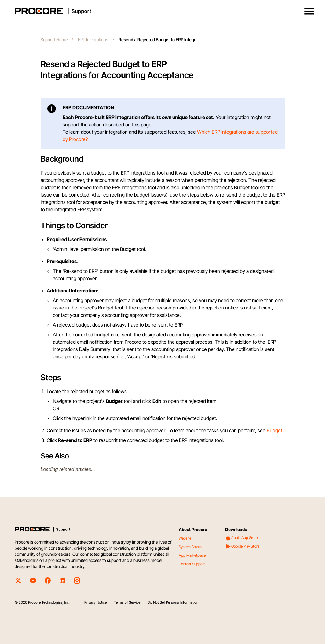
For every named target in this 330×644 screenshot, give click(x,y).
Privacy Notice (95, 602)
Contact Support (192, 564)
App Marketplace (192, 555)
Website (185, 538)
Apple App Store (241, 538)
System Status (190, 547)
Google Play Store (242, 546)
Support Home (54, 40)
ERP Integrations (93, 40)
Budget (275, 430)
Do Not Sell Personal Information (173, 602)
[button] (309, 11)
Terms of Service (127, 602)
